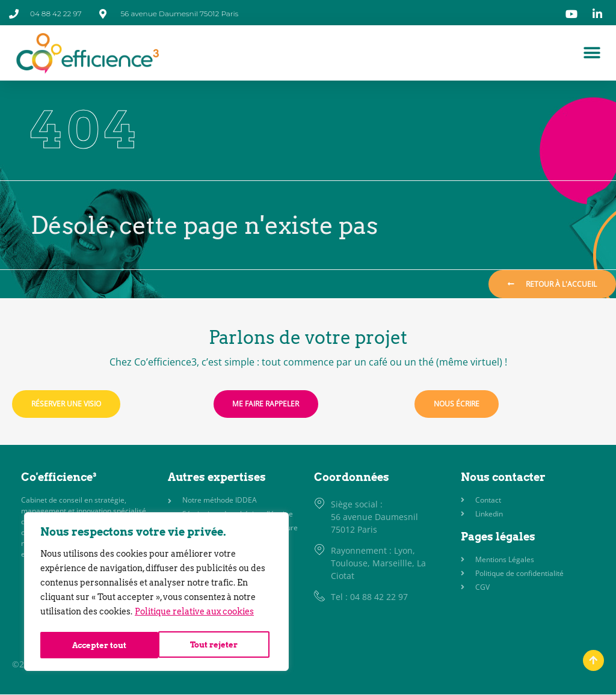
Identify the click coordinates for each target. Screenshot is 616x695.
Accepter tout (214, 645)
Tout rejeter (96, 645)
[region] (156, 593)
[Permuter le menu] (592, 53)
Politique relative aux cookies (194, 615)
